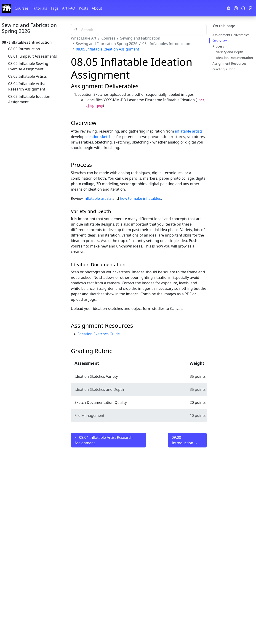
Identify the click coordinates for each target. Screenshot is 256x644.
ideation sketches (100, 137)
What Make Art (84, 38)
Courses (22, 8)
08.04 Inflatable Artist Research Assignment (27, 86)
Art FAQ (69, 8)
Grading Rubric (224, 69)
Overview (220, 41)
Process (218, 46)
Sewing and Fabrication (140, 38)
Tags (55, 8)
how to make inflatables (140, 198)
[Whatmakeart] (6, 8)
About (97, 8)
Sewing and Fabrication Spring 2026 (29, 28)
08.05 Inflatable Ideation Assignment (29, 99)
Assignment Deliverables (231, 35)
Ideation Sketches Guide (99, 334)
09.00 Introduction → (185, 440)
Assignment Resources (230, 63)
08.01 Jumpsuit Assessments (33, 56)
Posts (83, 8)
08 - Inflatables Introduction (166, 44)
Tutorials (40, 8)
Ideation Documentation (235, 58)
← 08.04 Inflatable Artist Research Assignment (104, 440)
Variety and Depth (230, 52)
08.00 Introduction (24, 49)
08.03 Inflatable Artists (28, 76)
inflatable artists (189, 131)
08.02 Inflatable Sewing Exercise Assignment (28, 66)
